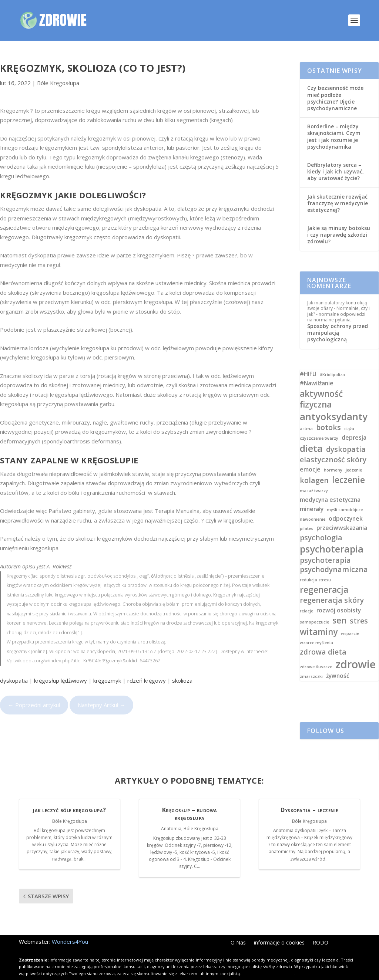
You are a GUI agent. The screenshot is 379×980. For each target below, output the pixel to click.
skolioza (182, 669)
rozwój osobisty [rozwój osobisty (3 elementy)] (339, 599)
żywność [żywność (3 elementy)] (338, 664)
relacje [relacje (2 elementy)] (306, 599)
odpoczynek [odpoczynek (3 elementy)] (346, 507)
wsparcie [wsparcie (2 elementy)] (350, 622)
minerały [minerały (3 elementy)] (312, 497)
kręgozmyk (107, 669)
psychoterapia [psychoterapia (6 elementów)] (332, 537)
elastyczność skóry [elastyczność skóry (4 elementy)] (333, 448)
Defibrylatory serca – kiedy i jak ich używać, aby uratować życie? (336, 160)
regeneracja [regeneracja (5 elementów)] (324, 578)
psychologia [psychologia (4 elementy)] (321, 526)
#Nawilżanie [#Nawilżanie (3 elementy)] (317, 372)
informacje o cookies (279, 931)
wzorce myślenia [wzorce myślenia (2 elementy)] (316, 631)
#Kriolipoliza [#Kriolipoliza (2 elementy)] (332, 363)
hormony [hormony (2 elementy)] (333, 458)
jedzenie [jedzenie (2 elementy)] (354, 458)
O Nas (238, 931)
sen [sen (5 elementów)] (339, 609)
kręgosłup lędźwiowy (61, 669)
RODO (321, 931)
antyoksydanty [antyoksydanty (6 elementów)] (334, 405)
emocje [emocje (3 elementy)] (310, 458)
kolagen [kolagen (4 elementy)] (314, 468)
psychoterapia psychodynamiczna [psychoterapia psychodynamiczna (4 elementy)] (334, 553)
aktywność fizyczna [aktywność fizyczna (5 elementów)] (321, 387)
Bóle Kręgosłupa (58, 71)
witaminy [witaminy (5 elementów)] (319, 620)
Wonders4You (70, 930)
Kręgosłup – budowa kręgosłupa (190, 802)
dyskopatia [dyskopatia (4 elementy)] (346, 437)
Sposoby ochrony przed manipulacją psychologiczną (338, 321)
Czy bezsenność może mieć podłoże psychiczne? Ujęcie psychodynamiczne (335, 86)
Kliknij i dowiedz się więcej (268, 962)
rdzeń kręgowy (147, 669)
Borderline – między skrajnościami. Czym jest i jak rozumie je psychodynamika (334, 125)
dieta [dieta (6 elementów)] (311, 437)
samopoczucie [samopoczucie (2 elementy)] (314, 610)
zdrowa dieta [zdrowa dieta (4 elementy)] (323, 640)
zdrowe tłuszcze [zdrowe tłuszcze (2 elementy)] (316, 655)
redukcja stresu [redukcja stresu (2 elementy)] (315, 568)
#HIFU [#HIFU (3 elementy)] (308, 362)
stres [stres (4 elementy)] (359, 609)
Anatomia (171, 817)
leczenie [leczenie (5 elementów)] (348, 468)
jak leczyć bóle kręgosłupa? (70, 798)
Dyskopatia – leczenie (309, 798)
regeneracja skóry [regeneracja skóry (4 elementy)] (332, 588)
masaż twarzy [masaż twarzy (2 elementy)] (314, 479)
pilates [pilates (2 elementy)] (306, 517)
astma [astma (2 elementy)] (306, 417)
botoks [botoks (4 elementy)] (328, 415)
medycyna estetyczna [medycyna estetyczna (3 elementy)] (330, 488)
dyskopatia (14, 669)
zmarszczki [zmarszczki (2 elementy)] (311, 665)
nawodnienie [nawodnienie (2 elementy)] (313, 508)
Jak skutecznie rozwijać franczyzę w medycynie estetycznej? (338, 191)
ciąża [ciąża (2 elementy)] (349, 417)
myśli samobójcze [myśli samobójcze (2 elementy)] (345, 498)
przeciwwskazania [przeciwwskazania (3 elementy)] (342, 516)
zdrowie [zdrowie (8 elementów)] (355, 652)
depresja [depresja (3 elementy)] (354, 426)
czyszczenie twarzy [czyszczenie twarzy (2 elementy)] (319, 427)
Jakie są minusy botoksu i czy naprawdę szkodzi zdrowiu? (339, 223)
